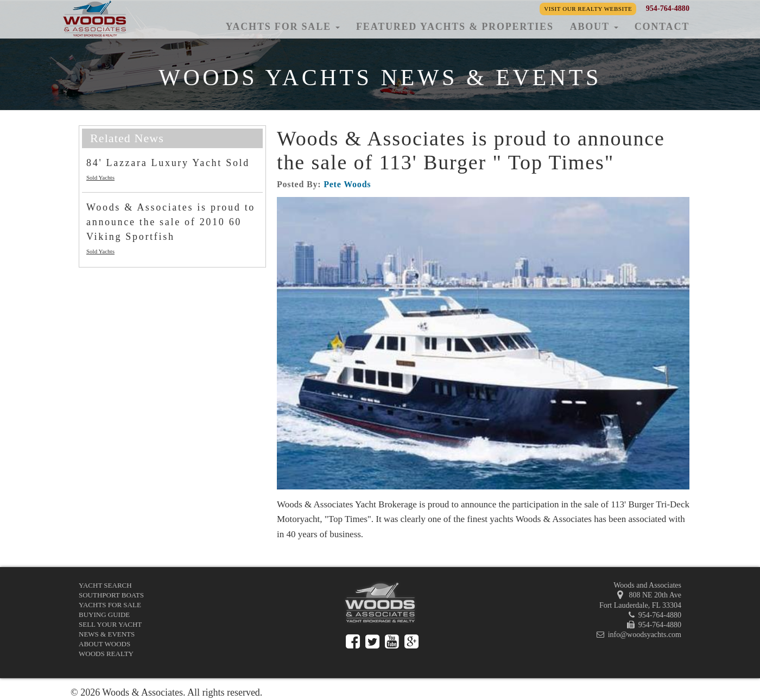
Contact (662, 27)
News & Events (107, 634)
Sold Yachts (100, 177)
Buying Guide (104, 615)
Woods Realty (106, 654)
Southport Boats (111, 595)
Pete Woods (347, 184)
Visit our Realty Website (588, 9)
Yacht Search (105, 585)
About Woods (104, 644)
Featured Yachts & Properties (455, 27)
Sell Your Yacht (110, 624)
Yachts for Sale (110, 605)
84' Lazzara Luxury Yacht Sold (168, 163)
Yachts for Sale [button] (283, 27)
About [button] (594, 27)
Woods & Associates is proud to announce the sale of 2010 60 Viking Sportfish (171, 222)
